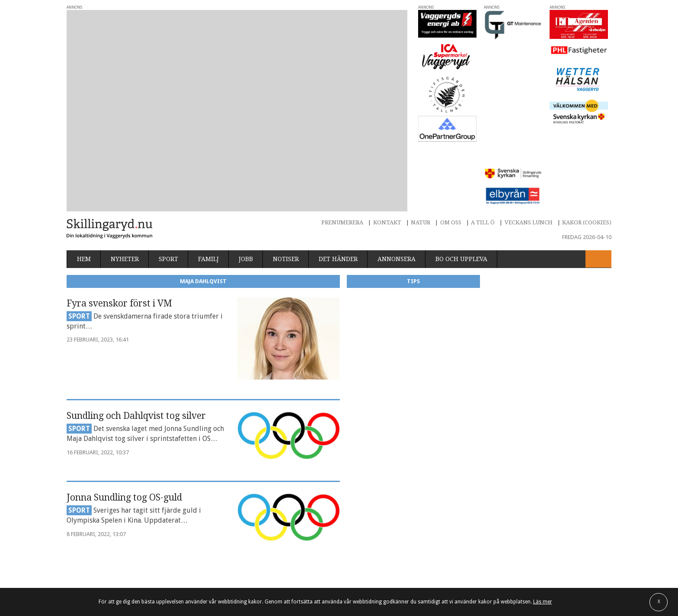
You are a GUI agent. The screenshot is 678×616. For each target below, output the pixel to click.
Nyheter (125, 193)
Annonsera (397, 193)
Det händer (338, 193)
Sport (168, 193)
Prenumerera (342, 156)
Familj (208, 193)
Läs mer (543, 602)
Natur (421, 156)
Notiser (286, 193)
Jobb (246, 193)
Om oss (451, 156)
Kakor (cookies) (587, 156)
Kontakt (387, 156)
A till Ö (483, 156)
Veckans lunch (529, 156)
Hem (84, 193)
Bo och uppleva (461, 193)
